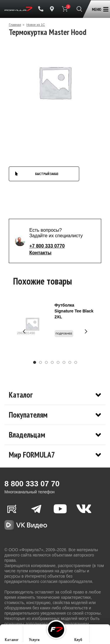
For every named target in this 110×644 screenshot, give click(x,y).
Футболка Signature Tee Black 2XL (74, 311)
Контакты (40, 253)
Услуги (34, 636)
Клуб (78, 636)
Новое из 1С (36, 25)
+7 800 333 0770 (47, 246)
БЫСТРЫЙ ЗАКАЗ (47, 174)
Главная (15, 25)
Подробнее (64, 334)
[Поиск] (79, 9)
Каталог (12, 636)
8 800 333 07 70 (32, 484)
